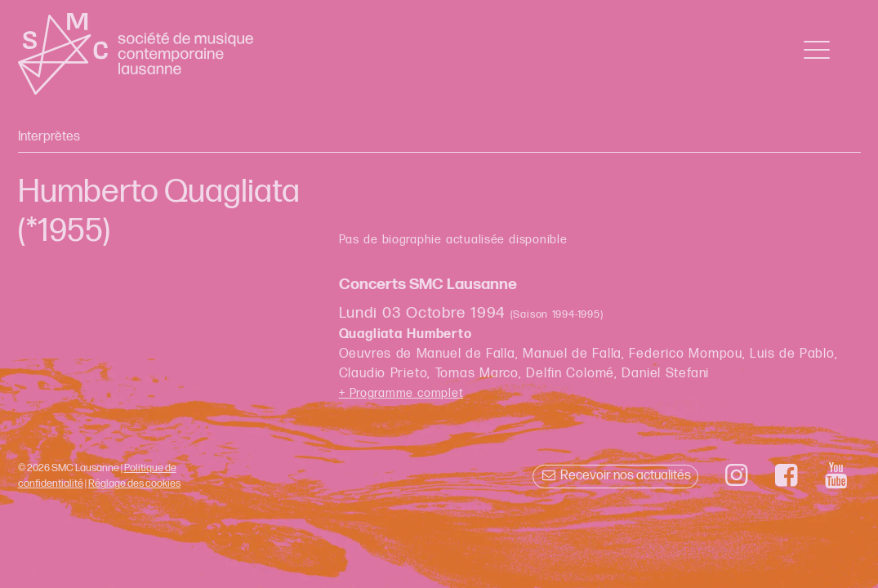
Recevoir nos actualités (615, 476)
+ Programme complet (401, 393)
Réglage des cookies (134, 483)
